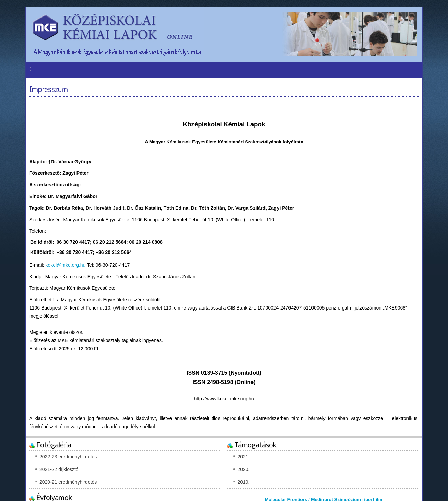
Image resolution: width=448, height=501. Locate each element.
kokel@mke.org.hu (65, 265)
